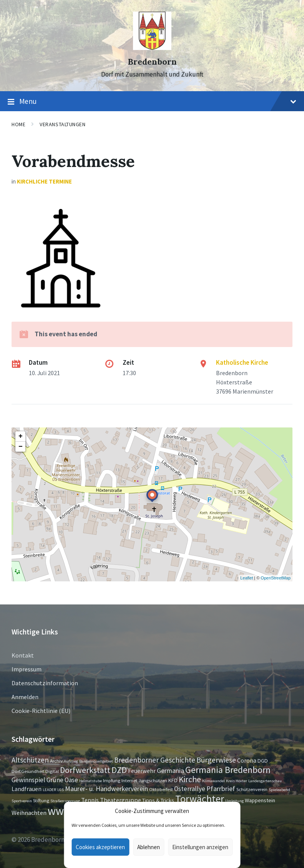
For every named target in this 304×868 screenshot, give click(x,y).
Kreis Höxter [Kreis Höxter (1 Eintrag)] (237, 781)
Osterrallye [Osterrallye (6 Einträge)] (190, 789)
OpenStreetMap (276, 578)
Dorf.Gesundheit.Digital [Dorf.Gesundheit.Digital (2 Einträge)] (35, 771)
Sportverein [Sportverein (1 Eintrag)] (22, 801)
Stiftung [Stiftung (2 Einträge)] (41, 800)
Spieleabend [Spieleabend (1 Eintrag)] (279, 790)
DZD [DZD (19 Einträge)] (119, 770)
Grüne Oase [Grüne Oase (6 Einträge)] (62, 780)
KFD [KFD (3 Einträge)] (173, 780)
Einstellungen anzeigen (200, 847)
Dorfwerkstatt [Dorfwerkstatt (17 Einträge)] (85, 770)
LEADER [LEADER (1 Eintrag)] (49, 790)
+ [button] (21, 436)
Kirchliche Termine (44, 181)
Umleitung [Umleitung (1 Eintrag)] (234, 801)
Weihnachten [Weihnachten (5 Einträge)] (29, 813)
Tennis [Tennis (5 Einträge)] (90, 800)
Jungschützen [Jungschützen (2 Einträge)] (153, 780)
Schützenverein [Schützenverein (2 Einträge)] (252, 789)
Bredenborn (152, 62)
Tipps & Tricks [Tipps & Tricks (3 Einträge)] (158, 800)
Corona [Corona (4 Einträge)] (247, 760)
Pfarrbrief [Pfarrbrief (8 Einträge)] (221, 789)
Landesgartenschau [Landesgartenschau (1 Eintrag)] (265, 781)
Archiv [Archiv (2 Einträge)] (56, 761)
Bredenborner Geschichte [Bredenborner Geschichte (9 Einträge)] (155, 760)
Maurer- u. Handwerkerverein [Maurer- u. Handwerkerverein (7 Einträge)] (106, 789)
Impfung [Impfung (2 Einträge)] (112, 780)
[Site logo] (152, 48)
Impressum (27, 669)
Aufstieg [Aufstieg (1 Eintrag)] (71, 761)
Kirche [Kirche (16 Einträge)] (190, 779)
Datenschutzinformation (45, 683)
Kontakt (23, 655)
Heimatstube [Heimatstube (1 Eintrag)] (91, 781)
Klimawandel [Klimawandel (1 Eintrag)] (213, 781)
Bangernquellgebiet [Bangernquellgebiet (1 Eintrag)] (96, 761)
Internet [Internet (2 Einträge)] (129, 780)
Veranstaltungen (62, 124)
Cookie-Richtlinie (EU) (41, 711)
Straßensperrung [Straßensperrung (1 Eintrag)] (65, 801)
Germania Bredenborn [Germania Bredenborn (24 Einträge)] (228, 770)
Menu (152, 102)
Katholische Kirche (242, 362)
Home (18, 124)
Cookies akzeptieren (100, 847)
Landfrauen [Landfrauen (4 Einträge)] (27, 789)
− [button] (21, 447)
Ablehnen (149, 847)
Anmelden (25, 697)
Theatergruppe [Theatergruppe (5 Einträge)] (120, 800)
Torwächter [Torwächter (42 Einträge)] (200, 799)
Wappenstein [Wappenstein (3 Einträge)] (260, 800)
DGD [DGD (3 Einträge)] (263, 761)
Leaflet (247, 578)
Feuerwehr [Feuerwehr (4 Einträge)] (142, 771)
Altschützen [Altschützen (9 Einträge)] (30, 760)
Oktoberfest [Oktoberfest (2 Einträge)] (161, 789)
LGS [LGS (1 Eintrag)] (61, 790)
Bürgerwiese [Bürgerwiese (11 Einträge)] (216, 760)
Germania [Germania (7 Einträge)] (170, 771)
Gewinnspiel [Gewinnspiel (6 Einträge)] (28, 780)
